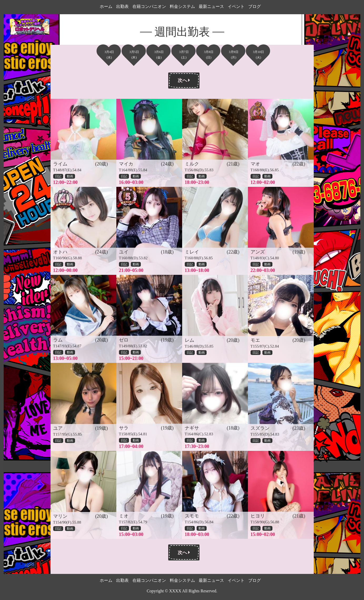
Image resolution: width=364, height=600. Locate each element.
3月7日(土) (184, 55)
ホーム (106, 6)
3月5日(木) (134, 55)
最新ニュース (211, 6)
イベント (236, 6)
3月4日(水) (109, 55)
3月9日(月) (234, 55)
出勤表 (122, 6)
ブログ (255, 6)
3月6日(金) (159, 55)
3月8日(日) (209, 55)
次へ (184, 80)
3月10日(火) (258, 55)
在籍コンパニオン (149, 6)
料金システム (182, 6)
